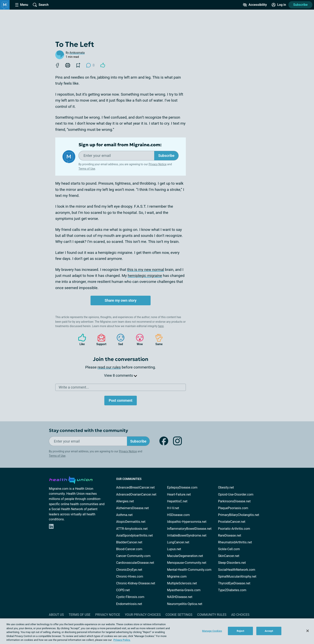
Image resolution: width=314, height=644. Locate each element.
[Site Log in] (279, 5)
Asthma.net (124, 515)
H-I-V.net (173, 508)
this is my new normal (146, 270)
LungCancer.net (178, 542)
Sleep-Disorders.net (232, 563)
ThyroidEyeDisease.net (234, 583)
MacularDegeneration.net (185, 556)
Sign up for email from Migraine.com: (120, 145)
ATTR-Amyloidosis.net (132, 529)
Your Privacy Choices (143, 615)
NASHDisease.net (180, 597)
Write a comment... (74, 387)
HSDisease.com (178, 515)
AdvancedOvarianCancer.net (136, 494)
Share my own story (120, 300)
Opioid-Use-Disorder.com (236, 494)
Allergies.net (125, 501)
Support (100, 340)
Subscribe (300, 5)
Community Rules (212, 615)
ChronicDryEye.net (129, 570)
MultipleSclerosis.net (182, 583)
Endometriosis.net (129, 604)
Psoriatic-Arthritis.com (234, 529)
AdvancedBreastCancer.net (135, 487)
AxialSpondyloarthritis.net (134, 535)
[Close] (308, 631)
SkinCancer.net (229, 556)
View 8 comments (121, 375)
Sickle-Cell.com (229, 549)
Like (80, 340)
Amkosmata (77, 53)
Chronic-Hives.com (130, 576)
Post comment (121, 400)
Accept (269, 631)
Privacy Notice (158, 164)
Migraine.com (177, 576)
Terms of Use (87, 169)
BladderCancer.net (129, 542)
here (161, 326)
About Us (56, 615)
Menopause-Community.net (187, 563)
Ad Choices (240, 615)
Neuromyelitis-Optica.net (185, 604)
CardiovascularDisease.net (135, 563)
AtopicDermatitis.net (131, 522)
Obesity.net (226, 487)
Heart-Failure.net (179, 494)
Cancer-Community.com (133, 556)
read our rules (109, 367)
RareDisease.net (230, 535)
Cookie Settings (179, 615)
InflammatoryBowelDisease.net (189, 529)
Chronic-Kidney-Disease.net (136, 583)
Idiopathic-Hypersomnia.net (187, 522)
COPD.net (123, 590)
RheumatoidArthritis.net (235, 542)
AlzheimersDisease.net (132, 508)
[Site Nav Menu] (22, 5)
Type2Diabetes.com (232, 590)
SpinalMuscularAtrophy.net (237, 576)
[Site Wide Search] (41, 5)
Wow (138, 340)
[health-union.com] (71, 479)
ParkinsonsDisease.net (234, 501)
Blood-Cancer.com (129, 549)
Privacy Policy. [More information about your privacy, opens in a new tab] (122, 640)
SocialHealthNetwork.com (237, 570)
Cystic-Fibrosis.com (130, 597)
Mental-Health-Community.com (189, 570)
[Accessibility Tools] (255, 5)
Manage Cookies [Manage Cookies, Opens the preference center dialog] (212, 631)
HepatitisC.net (177, 501)
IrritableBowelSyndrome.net (187, 535)
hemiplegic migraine (145, 276)
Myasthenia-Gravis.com (184, 590)
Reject (241, 631)
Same (157, 340)
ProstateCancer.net (232, 522)
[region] (157, 631)
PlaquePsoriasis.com (233, 508)
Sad (119, 340)
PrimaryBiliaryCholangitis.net (239, 515)
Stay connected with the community (88, 430)
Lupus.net (174, 549)
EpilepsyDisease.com (182, 487)
